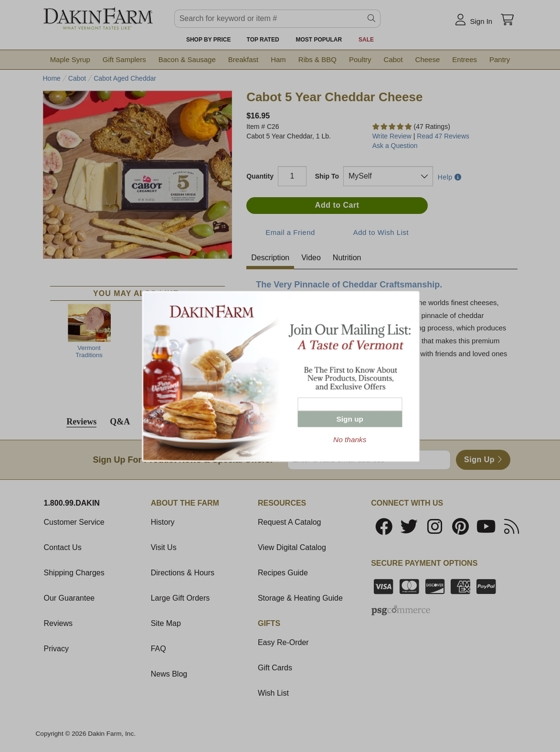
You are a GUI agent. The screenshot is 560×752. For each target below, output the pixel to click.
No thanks (350, 439)
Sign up (350, 418)
